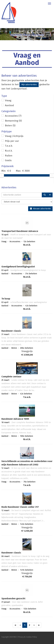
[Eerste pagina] (15, 625)
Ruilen (9, 156)
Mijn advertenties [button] (29, 85)
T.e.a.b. (9, 146)
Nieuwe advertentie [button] (40, 209)
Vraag (8, 100)
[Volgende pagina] (34, 625)
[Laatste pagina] (39, 625)
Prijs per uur (12, 141)
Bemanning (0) (13, 121)
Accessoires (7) (13, 116)
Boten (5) (10, 126)
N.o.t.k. (9, 151)
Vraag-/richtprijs (14, 136)
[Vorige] (20, 625)
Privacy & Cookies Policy (28, 637)
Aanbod (9, 105)
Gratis (8, 160)
